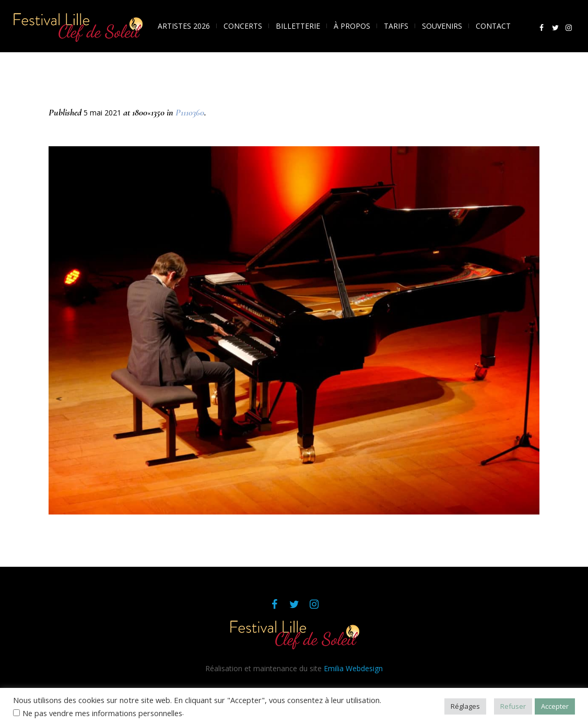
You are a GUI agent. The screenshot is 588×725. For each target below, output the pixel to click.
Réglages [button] (465, 706)
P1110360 (190, 112)
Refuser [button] (513, 706)
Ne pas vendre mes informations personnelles (102, 713)
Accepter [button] (555, 706)
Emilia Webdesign (353, 668)
